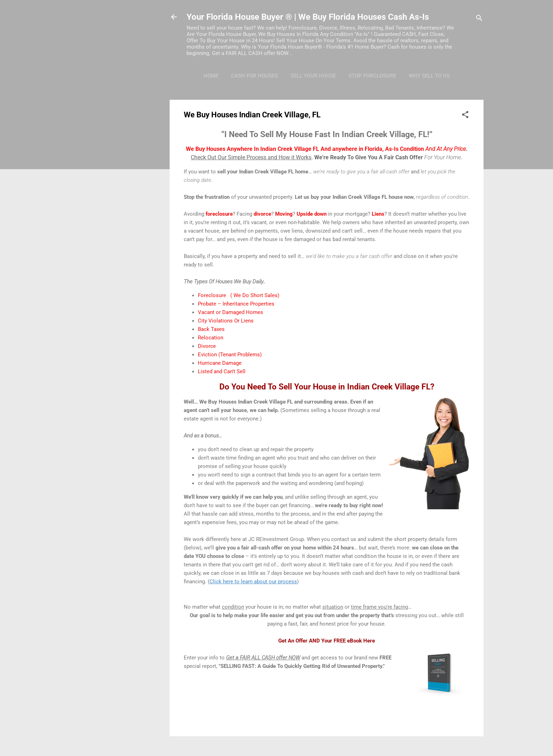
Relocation (211, 338)
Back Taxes (211, 329)
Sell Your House (313, 76)
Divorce (207, 346)
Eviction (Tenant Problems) (230, 355)
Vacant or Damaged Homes (230, 312)
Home (211, 76)
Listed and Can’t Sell (222, 371)
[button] (465, 116)
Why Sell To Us (429, 76)
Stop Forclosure (372, 76)
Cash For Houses (254, 76)
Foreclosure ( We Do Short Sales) (239, 295)
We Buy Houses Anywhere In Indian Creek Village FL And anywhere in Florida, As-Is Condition (326, 149)
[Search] (479, 19)
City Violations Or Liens (226, 321)
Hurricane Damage (220, 363)
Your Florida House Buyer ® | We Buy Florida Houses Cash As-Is (308, 17)
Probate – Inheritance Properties (236, 304)
